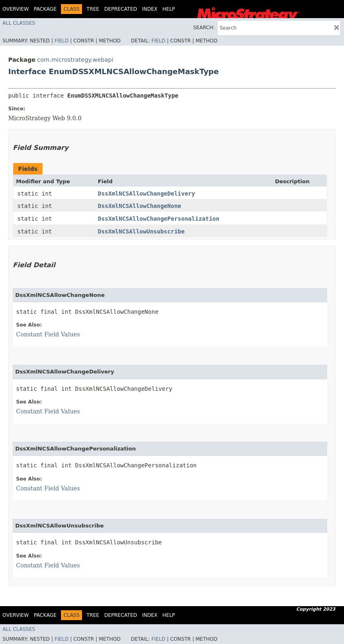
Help (169, 9)
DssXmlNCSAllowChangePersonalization (158, 219)
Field (61, 41)
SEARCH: (204, 28)
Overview (16, 9)
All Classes (19, 23)
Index (150, 9)
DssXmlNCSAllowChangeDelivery (146, 194)
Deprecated (121, 9)
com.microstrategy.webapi (75, 60)
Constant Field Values (48, 334)
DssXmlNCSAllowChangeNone (139, 206)
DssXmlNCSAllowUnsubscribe (141, 231)
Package (45, 9)
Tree (93, 9)
